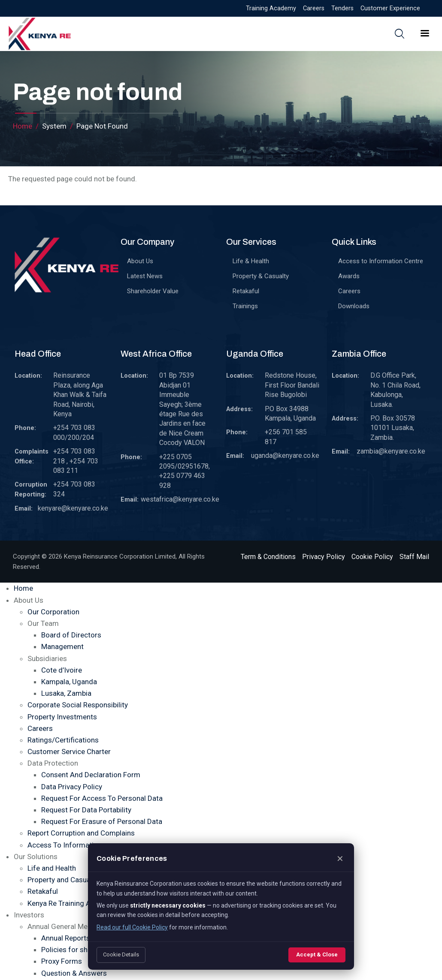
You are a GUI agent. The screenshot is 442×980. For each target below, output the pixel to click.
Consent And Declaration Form (91, 775)
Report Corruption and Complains (81, 833)
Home (23, 126)
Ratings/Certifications (63, 740)
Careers (314, 8)
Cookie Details (121, 954)
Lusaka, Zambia (66, 693)
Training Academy (271, 8)
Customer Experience (390, 8)
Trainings (245, 306)
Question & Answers (74, 973)
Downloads (354, 306)
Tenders (342, 8)
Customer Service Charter (69, 752)
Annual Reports (66, 938)
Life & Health (251, 261)
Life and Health (52, 868)
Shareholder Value (153, 291)
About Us (140, 261)
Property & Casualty (261, 276)
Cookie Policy (372, 557)
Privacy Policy (324, 557)
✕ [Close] (340, 859)
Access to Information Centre (381, 261)
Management (62, 646)
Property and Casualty (63, 880)
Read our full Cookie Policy (132, 927)
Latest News (145, 276)
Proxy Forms (62, 961)
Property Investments (62, 717)
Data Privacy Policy (72, 787)
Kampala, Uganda (69, 682)
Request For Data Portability (86, 810)
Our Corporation (53, 612)
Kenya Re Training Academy (72, 903)
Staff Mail (414, 557)
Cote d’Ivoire (62, 670)
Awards (349, 276)
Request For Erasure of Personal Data (102, 821)
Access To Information (65, 845)
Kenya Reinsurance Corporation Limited (120, 556)
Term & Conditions (268, 557)
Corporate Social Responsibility (78, 705)
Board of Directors (71, 635)
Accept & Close (317, 954)
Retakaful (246, 291)
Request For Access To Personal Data (102, 798)
